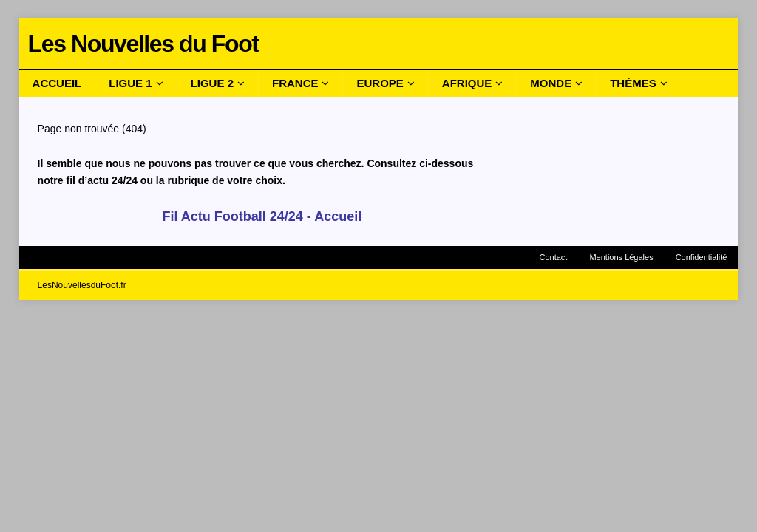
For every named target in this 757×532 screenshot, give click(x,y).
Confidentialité (702, 257)
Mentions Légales (621, 257)
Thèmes (633, 83)
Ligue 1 (130, 83)
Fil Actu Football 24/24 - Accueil (262, 216)
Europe (380, 83)
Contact (554, 257)
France (295, 83)
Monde (551, 83)
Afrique (467, 83)
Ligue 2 (212, 83)
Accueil (57, 83)
